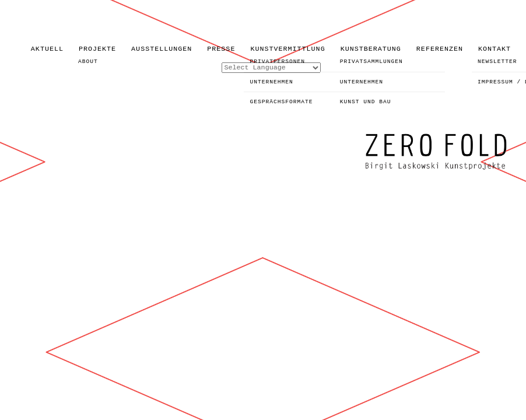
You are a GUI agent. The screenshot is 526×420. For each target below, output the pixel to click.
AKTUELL (47, 49)
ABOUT (88, 62)
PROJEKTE (97, 49)
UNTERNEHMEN (271, 82)
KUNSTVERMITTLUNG (287, 49)
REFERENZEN (440, 49)
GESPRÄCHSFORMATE (281, 102)
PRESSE (221, 49)
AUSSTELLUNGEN (162, 49)
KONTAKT (495, 49)
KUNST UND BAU (366, 102)
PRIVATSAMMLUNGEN (371, 62)
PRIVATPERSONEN (277, 62)
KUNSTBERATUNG (371, 49)
